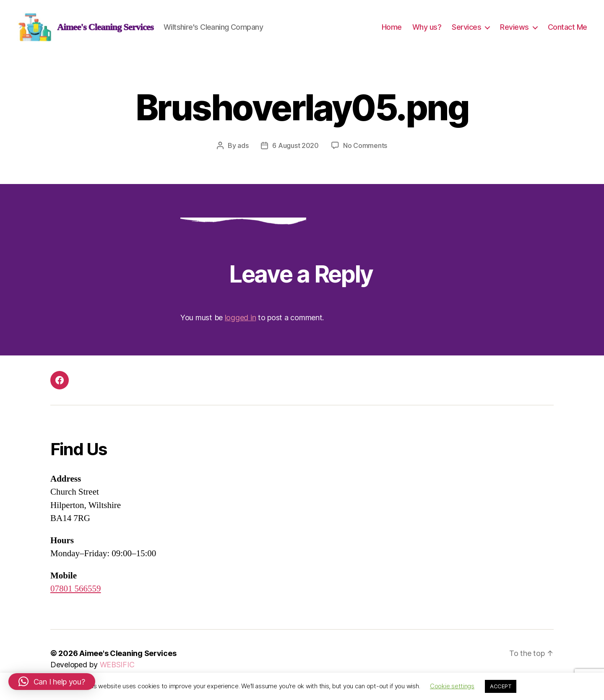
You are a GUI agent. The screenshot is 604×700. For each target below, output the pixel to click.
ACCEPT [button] (501, 686)
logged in (241, 322)
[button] (52, 682)
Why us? (427, 29)
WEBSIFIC (117, 669)
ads (243, 150)
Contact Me (568, 29)
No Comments (365, 150)
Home (392, 29)
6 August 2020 (295, 150)
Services (466, 29)
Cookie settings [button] (452, 686)
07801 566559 (76, 593)
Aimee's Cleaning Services (128, 657)
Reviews (514, 29)
